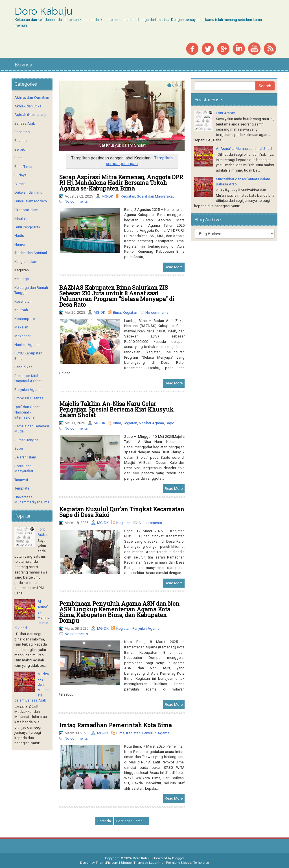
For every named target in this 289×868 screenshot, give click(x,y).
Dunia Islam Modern (31, 201)
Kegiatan (128, 196)
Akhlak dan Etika (28, 106)
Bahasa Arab (25, 123)
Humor (20, 244)
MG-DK (107, 196)
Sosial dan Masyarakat (155, 196)
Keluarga (22, 279)
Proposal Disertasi (29, 398)
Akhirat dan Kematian (32, 97)
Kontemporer (25, 319)
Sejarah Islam (25, 457)
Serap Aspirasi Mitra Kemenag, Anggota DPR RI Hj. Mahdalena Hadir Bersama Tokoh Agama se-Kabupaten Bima (121, 183)
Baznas (20, 141)
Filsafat (20, 218)
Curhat (20, 184)
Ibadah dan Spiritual (31, 253)
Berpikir (21, 149)
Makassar (22, 336)
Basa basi (22, 132)
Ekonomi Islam (26, 210)
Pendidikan (23, 367)
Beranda (23, 65)
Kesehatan (23, 301)
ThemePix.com (107, 863)
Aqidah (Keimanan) (30, 115)
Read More (174, 267)
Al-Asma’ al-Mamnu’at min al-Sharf (244, 149)
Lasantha (156, 863)
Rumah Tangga (27, 440)
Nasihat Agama (151, 423)
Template (22, 488)
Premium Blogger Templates (187, 863)
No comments (76, 201)
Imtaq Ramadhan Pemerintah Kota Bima (115, 725)
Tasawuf (21, 480)
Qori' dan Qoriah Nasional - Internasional (28, 412)
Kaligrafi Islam (26, 262)
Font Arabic (225, 113)
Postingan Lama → (132, 821)
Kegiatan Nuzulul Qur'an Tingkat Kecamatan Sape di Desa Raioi (122, 512)
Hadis (19, 236)
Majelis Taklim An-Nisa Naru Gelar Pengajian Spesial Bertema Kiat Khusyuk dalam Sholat (116, 409)
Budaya (20, 175)
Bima (117, 312)
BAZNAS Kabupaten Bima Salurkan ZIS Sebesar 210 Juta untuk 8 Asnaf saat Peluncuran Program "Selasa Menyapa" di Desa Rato (117, 296)
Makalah (21, 327)
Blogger (178, 858)
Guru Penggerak (27, 227)
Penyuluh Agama (146, 628)
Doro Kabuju (44, 11)
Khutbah (21, 310)
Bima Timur (23, 167)
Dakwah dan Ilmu (28, 192)
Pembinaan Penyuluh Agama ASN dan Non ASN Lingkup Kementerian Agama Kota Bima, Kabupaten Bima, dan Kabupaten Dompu (119, 612)
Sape (170, 423)
